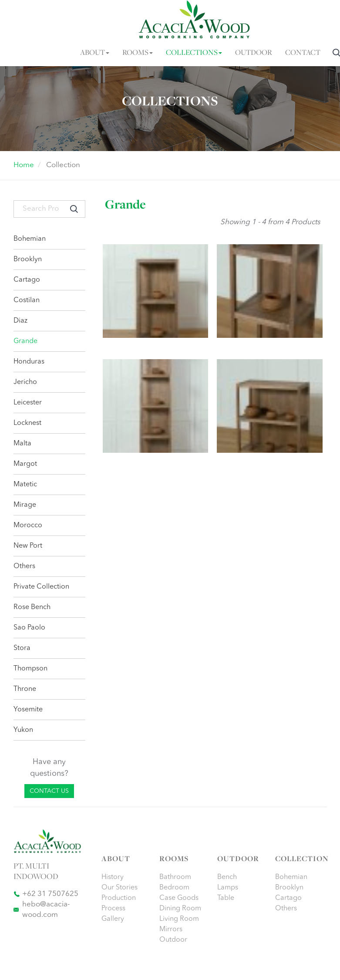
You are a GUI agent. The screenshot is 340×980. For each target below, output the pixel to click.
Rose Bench (32, 607)
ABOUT (95, 53)
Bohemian (30, 239)
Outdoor (173, 940)
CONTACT (303, 53)
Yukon (23, 730)
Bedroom (174, 888)
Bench (227, 877)
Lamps (228, 888)
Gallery (113, 919)
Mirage (25, 505)
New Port (28, 546)
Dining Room (180, 909)
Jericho (25, 382)
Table (226, 898)
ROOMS (138, 53)
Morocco (28, 525)
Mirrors (171, 929)
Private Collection (41, 587)
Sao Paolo (29, 628)
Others (24, 566)
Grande (25, 341)
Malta (22, 444)
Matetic (25, 485)
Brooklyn (28, 259)
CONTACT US (49, 791)
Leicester (28, 403)
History (113, 877)
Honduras (29, 362)
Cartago (27, 280)
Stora (22, 648)
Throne (25, 689)
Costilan (27, 300)
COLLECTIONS (194, 53)
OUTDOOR (254, 53)
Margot (25, 464)
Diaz (20, 321)
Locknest (27, 423)
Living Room (179, 919)
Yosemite (28, 710)
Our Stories (120, 888)
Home (24, 165)
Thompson (30, 669)
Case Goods (179, 898)
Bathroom (175, 877)
